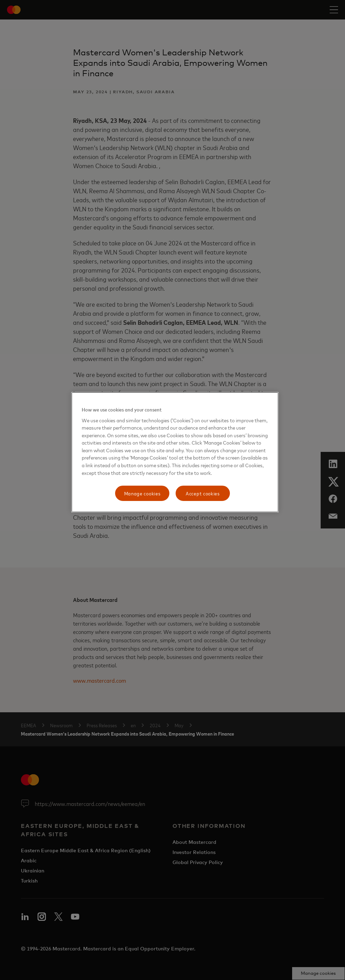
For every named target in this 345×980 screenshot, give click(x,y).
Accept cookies (203, 493)
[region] (175, 452)
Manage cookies (142, 493)
